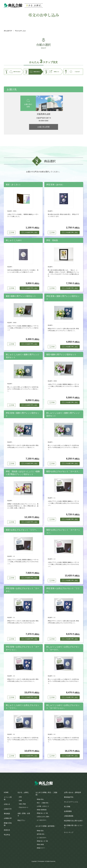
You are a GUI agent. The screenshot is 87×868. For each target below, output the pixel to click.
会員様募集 (68, 811)
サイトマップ (69, 832)
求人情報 (67, 807)
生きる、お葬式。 (24, 792)
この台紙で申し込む (29, 232)
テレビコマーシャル (71, 802)
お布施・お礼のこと (43, 806)
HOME (6, 792)
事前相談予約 (69, 797)
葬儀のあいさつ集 (42, 813)
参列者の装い (41, 834)
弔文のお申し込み (20, 31)
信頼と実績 (22, 804)
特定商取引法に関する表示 (73, 821)
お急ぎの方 (8, 809)
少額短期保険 (69, 816)
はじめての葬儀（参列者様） (46, 826)
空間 (20, 797)
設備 (20, 800)
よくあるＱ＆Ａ (42, 820)
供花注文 (7, 830)
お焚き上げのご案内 (43, 817)
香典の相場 (40, 844)
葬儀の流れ (40, 799)
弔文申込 (7, 835)
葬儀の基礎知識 (42, 810)
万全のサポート (24, 807)
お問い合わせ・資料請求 (73, 792)
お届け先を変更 (44, 127)
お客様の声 (8, 818)
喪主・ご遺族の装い (43, 803)
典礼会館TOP (8, 31)
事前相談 (7, 814)
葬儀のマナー (41, 848)
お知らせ (7, 804)
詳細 (12, 232)
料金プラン (21, 820)
